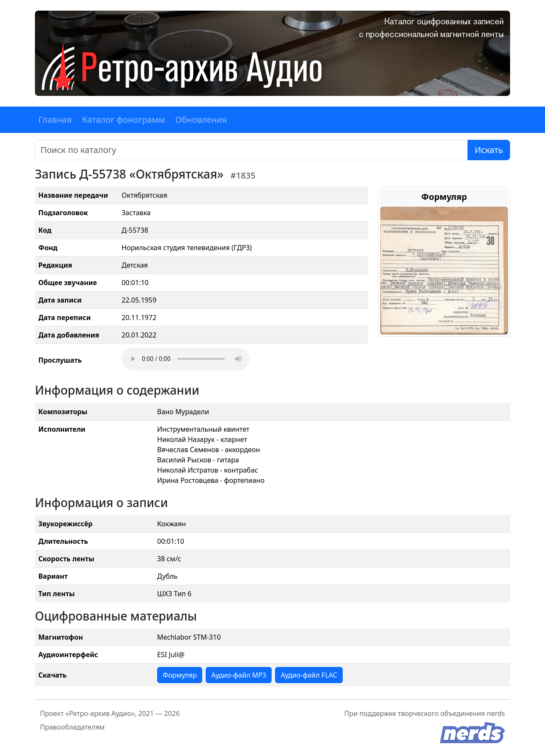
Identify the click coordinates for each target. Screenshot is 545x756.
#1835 (243, 175)
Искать (489, 150)
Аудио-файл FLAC (309, 675)
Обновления (201, 120)
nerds (496, 713)
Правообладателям (72, 727)
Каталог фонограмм (124, 120)
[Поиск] (251, 150)
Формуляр (180, 675)
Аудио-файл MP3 (239, 675)
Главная (55, 120)
